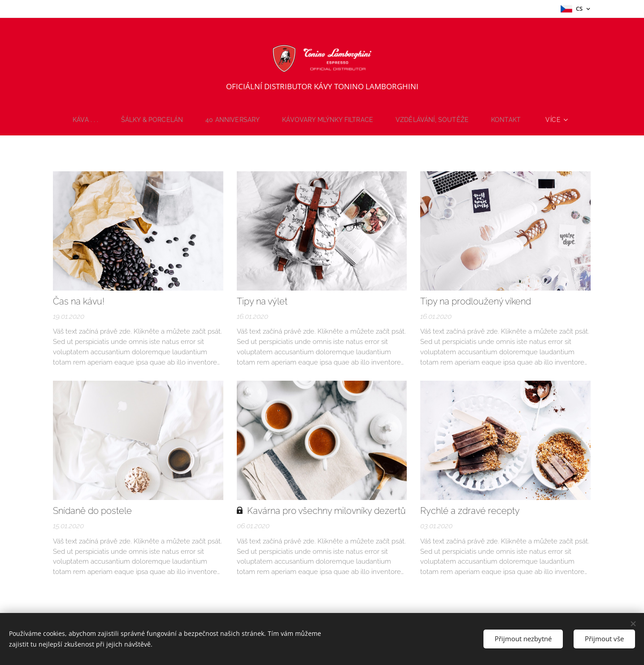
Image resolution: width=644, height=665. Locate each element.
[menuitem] (82, 120)
